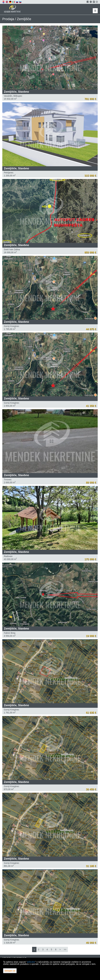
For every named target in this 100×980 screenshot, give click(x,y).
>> (65, 949)
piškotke (31, 962)
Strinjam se (10, 971)
